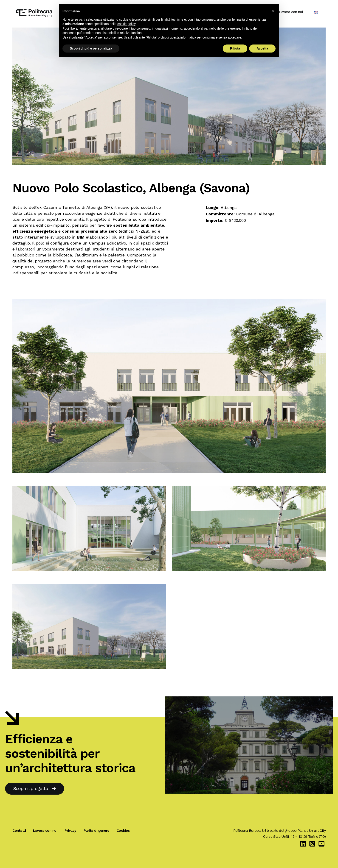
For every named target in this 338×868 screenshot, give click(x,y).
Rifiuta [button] (235, 48)
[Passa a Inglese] (319, 12)
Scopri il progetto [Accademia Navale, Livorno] (35, 788)
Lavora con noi (294, 12)
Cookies (123, 831)
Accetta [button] (262, 48)
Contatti (19, 831)
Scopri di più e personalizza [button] (91, 48)
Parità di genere (96, 831)
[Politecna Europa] (31, 12)
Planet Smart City (312, 830)
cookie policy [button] (126, 24)
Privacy (70, 831)
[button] (273, 11)
